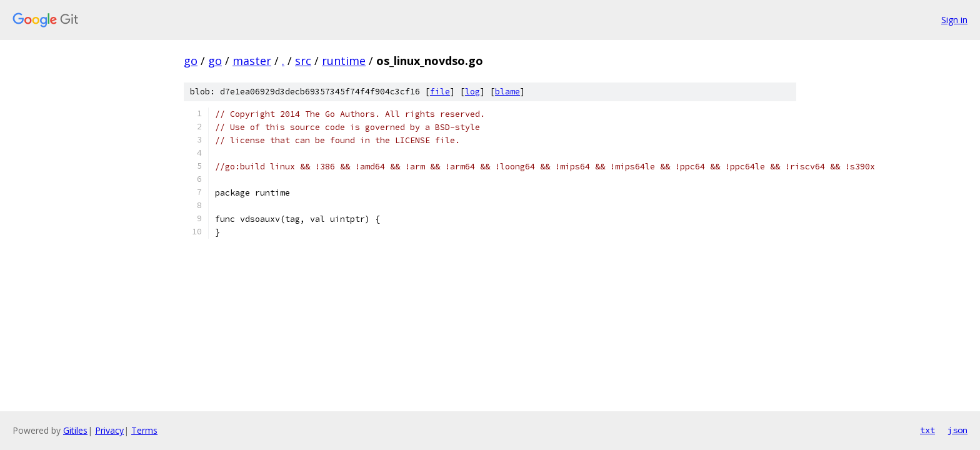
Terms (144, 430)
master (252, 61)
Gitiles (75, 430)
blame (507, 92)
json (957, 430)
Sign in (954, 20)
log (472, 92)
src (303, 61)
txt (927, 430)
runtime (344, 61)
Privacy (109, 430)
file (440, 92)
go (191, 61)
